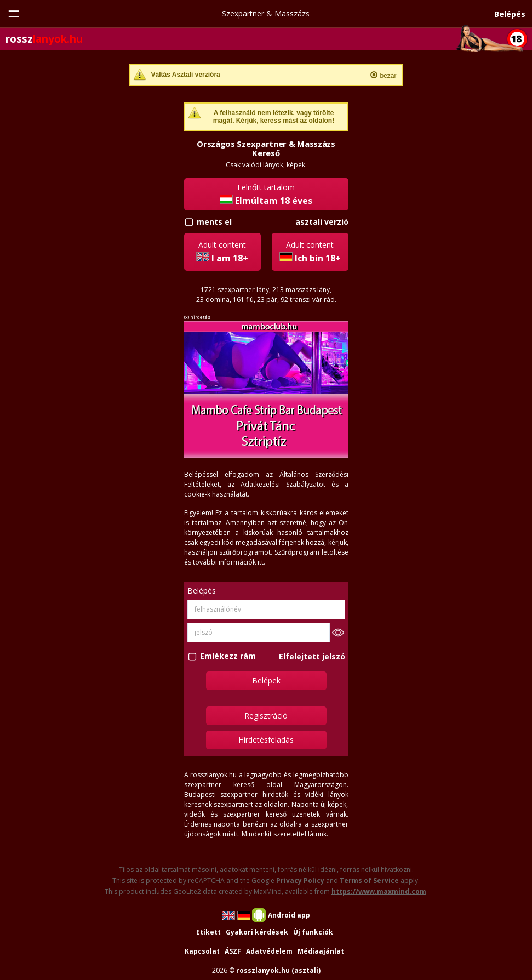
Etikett (208, 932)
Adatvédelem (269, 951)
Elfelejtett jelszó (312, 656)
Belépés (510, 14)
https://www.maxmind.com (379, 891)
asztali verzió (322, 222)
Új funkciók (313, 932)
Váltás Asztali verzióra (186, 75)
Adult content (222, 252)
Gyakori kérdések (257, 932)
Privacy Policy (300, 881)
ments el (214, 222)
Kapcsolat (202, 951)
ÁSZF (233, 951)
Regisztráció (266, 716)
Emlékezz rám (228, 656)
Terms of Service (369, 881)
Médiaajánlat (321, 951)
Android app (289, 915)
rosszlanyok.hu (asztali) (278, 970)
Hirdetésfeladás (266, 740)
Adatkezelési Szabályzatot (283, 484)
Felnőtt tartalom (266, 194)
